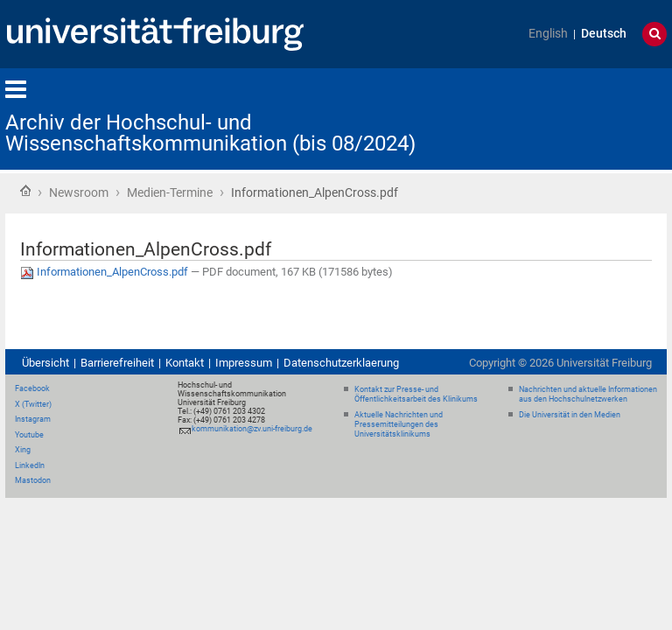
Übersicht (45, 363)
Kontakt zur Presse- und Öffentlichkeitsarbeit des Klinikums (416, 394)
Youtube (29, 435)
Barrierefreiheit (117, 363)
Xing (23, 450)
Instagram (33, 419)
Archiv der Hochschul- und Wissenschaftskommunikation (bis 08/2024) (210, 133)
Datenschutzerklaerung (341, 363)
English (548, 34)
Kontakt (185, 363)
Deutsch (604, 34)
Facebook (32, 388)
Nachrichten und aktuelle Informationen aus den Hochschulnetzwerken (588, 394)
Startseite (25, 191)
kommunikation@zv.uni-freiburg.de (252, 429)
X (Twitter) (33, 404)
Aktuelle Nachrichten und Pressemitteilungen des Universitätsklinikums (399, 424)
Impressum (244, 363)
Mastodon (33, 480)
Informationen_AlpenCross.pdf (105, 272)
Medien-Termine (170, 192)
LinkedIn (30, 465)
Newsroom (79, 192)
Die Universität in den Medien (570, 415)
